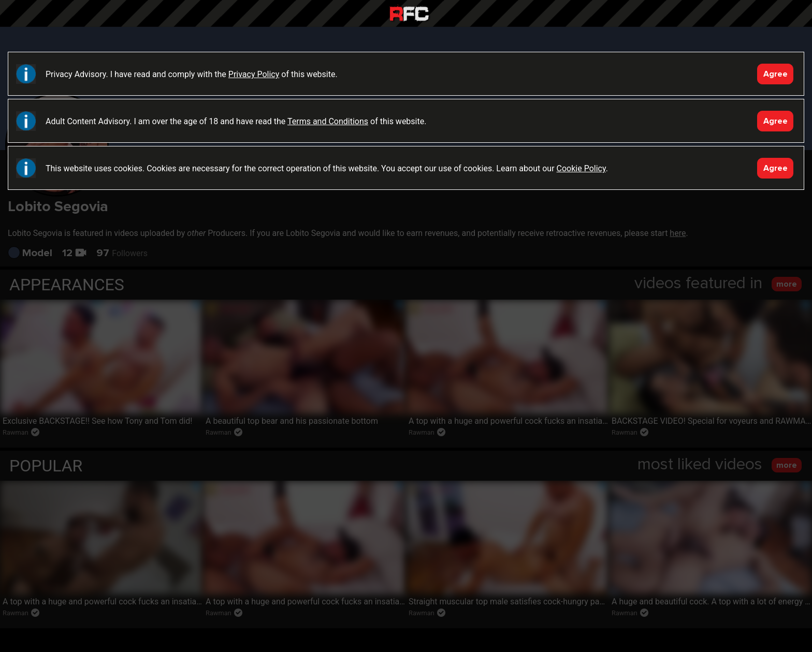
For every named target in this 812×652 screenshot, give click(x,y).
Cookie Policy (581, 168)
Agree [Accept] (775, 74)
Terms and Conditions (328, 121)
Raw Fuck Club (409, 15)
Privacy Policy (254, 74)
